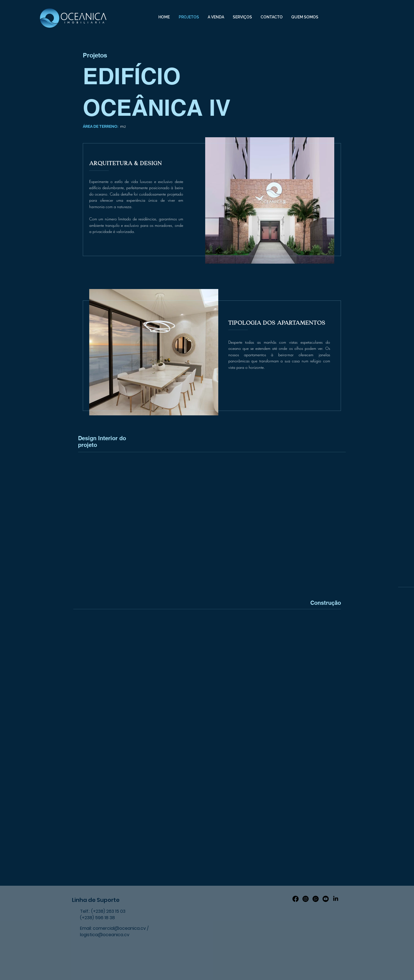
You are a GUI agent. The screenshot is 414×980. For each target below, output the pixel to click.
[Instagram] (306, 899)
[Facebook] (296, 899)
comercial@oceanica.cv (119, 928)
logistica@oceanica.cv (105, 935)
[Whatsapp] (316, 899)
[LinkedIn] (336, 899)
